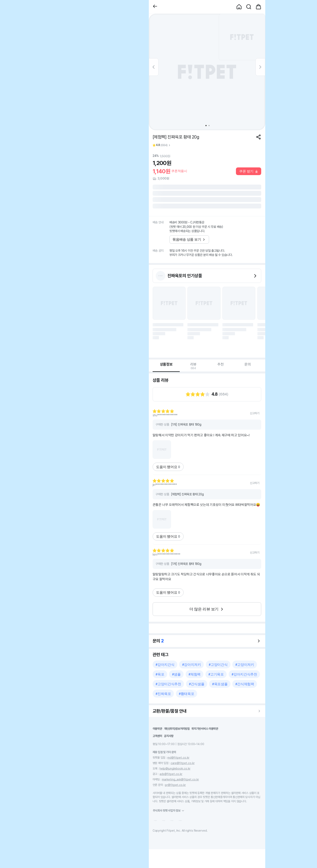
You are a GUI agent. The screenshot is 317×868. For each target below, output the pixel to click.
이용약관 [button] (157, 729)
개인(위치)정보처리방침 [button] (177, 729)
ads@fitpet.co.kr (171, 774)
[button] (155, 7)
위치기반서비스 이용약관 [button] (205, 729)
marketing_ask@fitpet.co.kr (180, 779)
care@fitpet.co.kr (183, 763)
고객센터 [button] (157, 736)
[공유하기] (258, 137)
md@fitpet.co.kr (178, 758)
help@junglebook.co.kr (175, 768)
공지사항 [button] (169, 736)
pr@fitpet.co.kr (175, 785)
